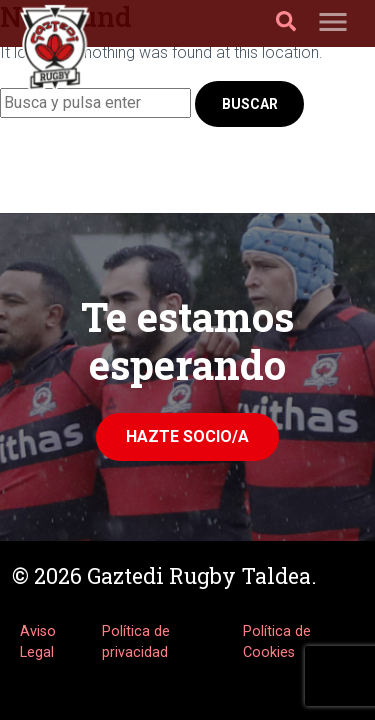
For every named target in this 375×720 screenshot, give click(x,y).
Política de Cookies (277, 642)
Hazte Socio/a (187, 436)
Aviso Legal (38, 642)
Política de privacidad (136, 642)
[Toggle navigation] (333, 23)
